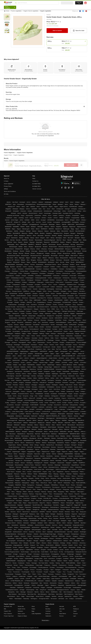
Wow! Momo (63, 614)
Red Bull (48, 609)
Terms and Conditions (10, 191)
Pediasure (76, 609)
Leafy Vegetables (36, 614)
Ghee (33, 606)
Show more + (45, 620)
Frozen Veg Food (9, 616)
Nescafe (62, 606)
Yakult (75, 611)
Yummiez (48, 611)
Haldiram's (48, 616)
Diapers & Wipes (22, 616)
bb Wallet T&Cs (36, 186)
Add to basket (57, 31)
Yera (61, 611)
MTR (74, 606)
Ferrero (61, 616)
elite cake (62, 609)
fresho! (48, 14)
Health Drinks (22, 609)
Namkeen (20, 611)
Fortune (75, 614)
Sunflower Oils (8, 606)
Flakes (33, 609)
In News (6, 181)
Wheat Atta (21, 606)
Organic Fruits (8, 155)
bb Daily (6, 194)
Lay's (75, 616)
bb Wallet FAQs (36, 184)
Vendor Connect (37, 189)
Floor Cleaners (8, 614)
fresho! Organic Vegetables (17, 161)
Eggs (33, 611)
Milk (5, 609)
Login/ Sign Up (79, 3)
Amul (47, 606)
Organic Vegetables (19, 155)
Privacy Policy (8, 186)
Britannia (48, 614)
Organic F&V (7, 611)
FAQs (34, 179)
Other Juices (21, 614)
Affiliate (6, 189)
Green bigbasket (8, 184)
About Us (6, 179)
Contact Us (35, 181)
